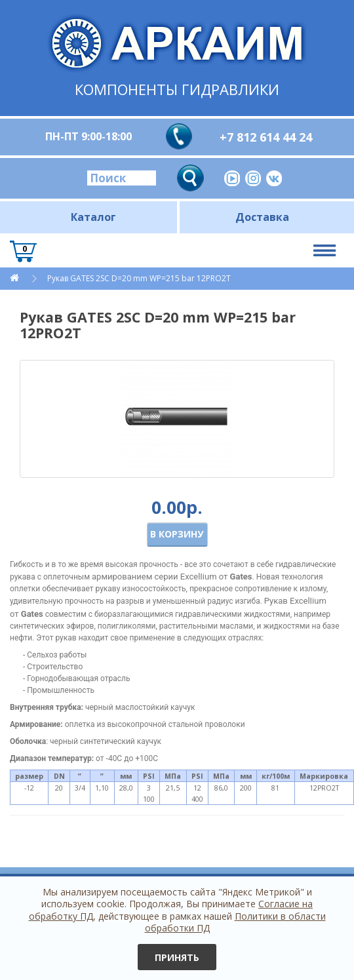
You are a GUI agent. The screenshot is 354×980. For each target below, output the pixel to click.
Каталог (93, 217)
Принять (177, 957)
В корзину (177, 534)
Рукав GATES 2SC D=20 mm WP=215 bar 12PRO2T (139, 278)
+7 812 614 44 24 (266, 137)
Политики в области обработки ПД (235, 922)
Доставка (262, 217)
